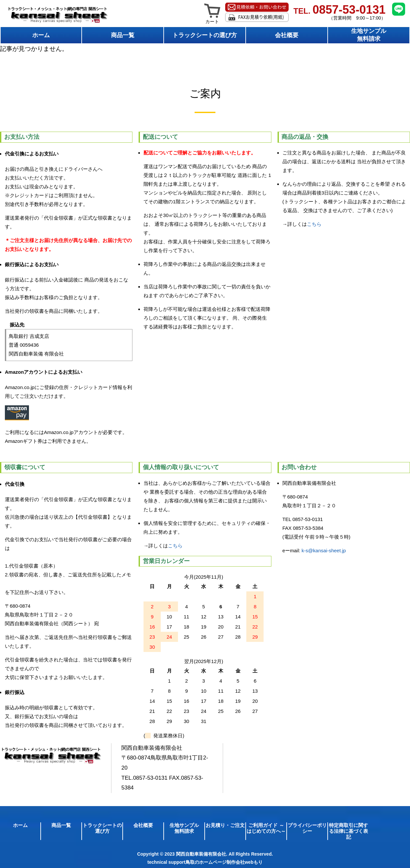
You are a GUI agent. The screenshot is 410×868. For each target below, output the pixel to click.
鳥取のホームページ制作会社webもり (224, 862)
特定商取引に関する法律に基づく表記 (348, 831)
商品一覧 (123, 35)
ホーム (41, 35)
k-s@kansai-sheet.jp (324, 550)
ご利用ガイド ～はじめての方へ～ (266, 828)
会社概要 (287, 35)
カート (212, 19)
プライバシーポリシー (307, 828)
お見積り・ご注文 (225, 825)
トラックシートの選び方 (205, 35)
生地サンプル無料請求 (369, 35)
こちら (314, 224)
